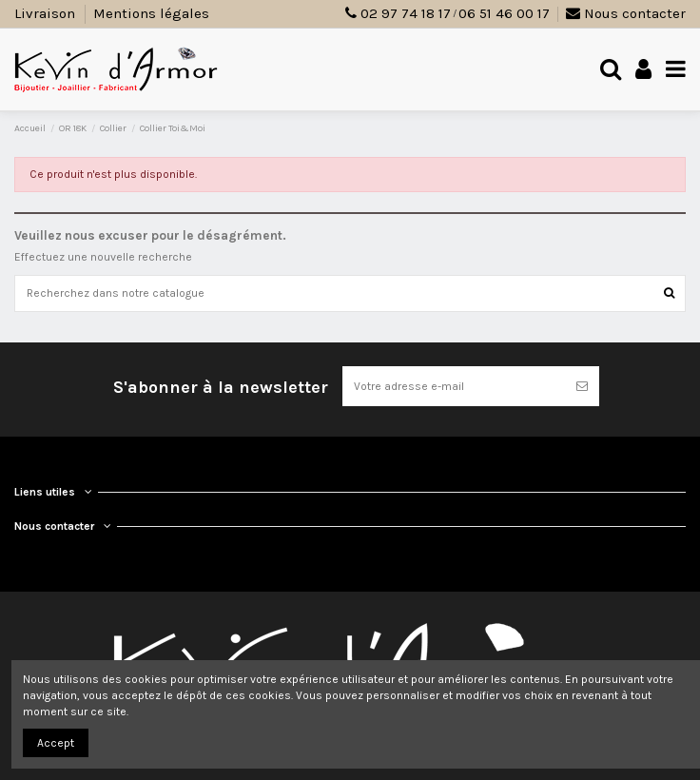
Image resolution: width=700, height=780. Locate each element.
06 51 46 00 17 (504, 13)
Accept (56, 743)
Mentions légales (151, 13)
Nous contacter (626, 13)
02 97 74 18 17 (406, 13)
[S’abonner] (582, 386)
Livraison (47, 13)
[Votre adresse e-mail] (454, 386)
